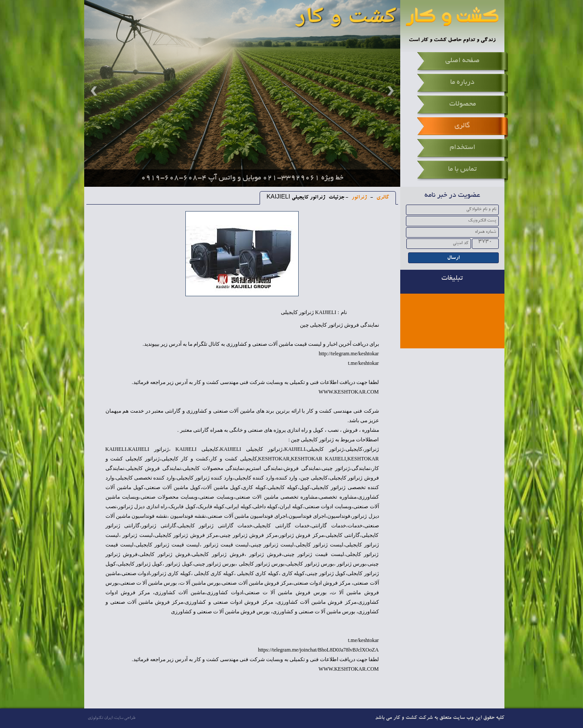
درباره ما (462, 83)
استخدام (463, 148)
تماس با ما (462, 169)
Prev (95, 91)
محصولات (463, 104)
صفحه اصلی (463, 61)
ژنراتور (359, 198)
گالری (462, 126)
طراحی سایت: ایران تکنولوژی (112, 718)
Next (389, 91)
